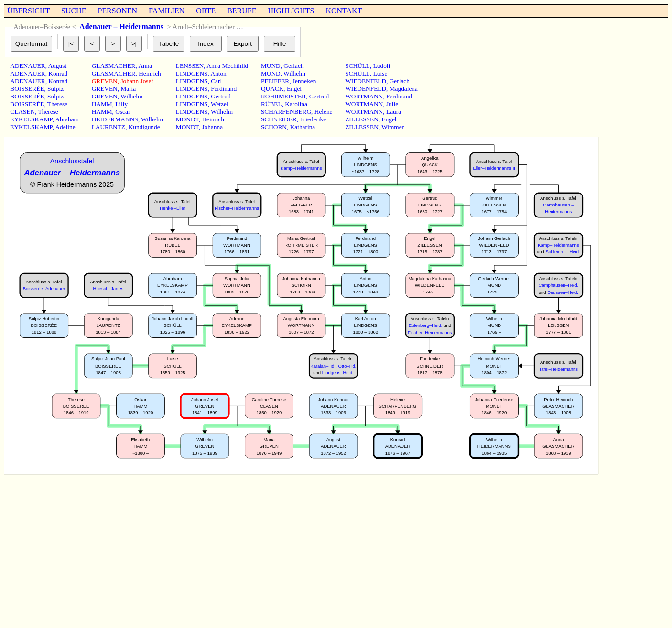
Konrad (58, 73)
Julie (392, 104)
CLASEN (22, 112)
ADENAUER (27, 66)
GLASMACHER (114, 66)
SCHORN (274, 127)
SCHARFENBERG (286, 112)
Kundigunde (144, 127)
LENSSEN (190, 66)
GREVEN (105, 81)
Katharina (303, 127)
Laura (394, 112)
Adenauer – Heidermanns (121, 27)
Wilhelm (131, 96)
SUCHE (74, 11)
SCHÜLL (358, 66)
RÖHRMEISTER (283, 96)
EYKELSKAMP (31, 119)
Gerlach (293, 66)
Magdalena (404, 89)
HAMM (102, 104)
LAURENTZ (108, 127)
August (58, 66)
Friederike (313, 119)
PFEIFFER (275, 81)
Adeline (65, 127)
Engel (294, 89)
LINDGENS (192, 73)
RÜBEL (271, 104)
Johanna (212, 127)
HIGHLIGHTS (291, 11)
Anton (218, 73)
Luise (380, 73)
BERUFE (242, 11)
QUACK (272, 89)
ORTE (206, 11)
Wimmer (393, 127)
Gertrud (221, 96)
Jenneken (304, 81)
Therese (57, 104)
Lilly (121, 104)
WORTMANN (364, 96)
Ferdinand (224, 89)
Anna (145, 66)
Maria (128, 89)
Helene (324, 112)
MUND (271, 66)
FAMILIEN (167, 11)
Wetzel (220, 104)
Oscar (123, 112)
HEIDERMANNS (115, 119)
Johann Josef (137, 81)
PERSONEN (117, 11)
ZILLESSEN (362, 119)
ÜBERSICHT (28, 11)
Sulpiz (55, 89)
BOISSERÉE (27, 89)
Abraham (67, 119)
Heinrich (150, 73)
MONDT (187, 119)
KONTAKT (344, 11)
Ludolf (382, 66)
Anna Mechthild (227, 66)
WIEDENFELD (366, 81)
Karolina (296, 104)
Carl (216, 81)
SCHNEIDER (279, 119)
